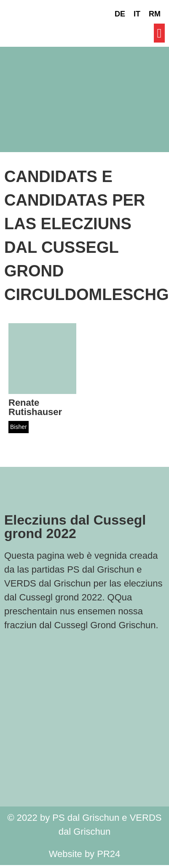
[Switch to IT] (137, 14)
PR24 (109, 854)
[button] (159, 33)
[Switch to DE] (120, 14)
